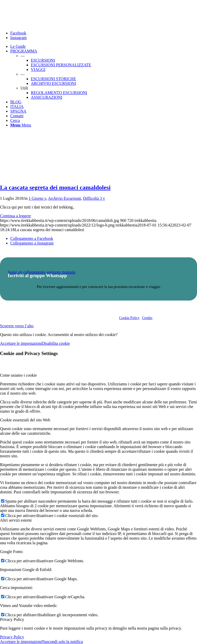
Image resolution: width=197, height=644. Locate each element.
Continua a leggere (16, 216)
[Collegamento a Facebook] (18, 33)
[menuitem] (104, 47)
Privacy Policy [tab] (12, 619)
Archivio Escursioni (64, 198)
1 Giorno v (37, 198)
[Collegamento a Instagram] (18, 38)
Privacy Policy (12, 637)
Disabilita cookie (56, 343)
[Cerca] (15, 120)
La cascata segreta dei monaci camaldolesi (55, 187)
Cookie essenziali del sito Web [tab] (25, 420)
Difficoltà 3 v (94, 198)
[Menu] (21, 125)
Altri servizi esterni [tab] (16, 520)
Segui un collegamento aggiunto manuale (42, 272)
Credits (147, 318)
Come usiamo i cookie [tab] (18, 375)
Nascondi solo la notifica (62, 642)
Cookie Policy (129, 318)
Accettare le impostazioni (21, 343)
